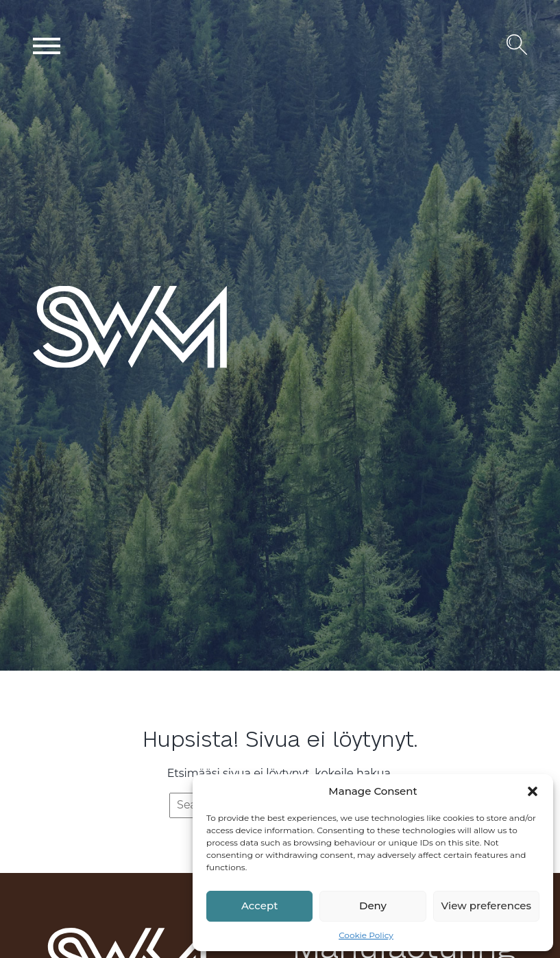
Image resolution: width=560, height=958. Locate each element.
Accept (259, 906)
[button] (533, 791)
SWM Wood (65, 367)
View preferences (486, 906)
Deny (373, 906)
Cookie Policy (366, 935)
